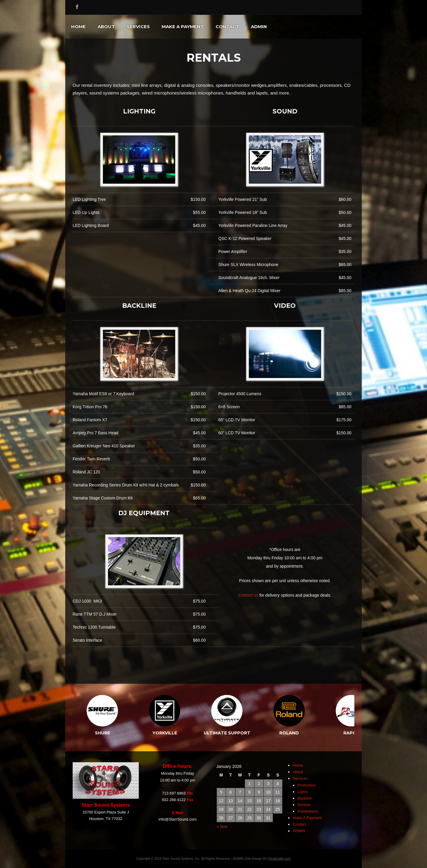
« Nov (222, 827)
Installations (308, 811)
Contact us (248, 595)
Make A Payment (183, 27)
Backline (305, 798)
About (106, 27)
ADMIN (259, 27)
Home (78, 27)
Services (138, 27)
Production (307, 785)
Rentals (304, 805)
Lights (303, 792)
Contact (227, 27)
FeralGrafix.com (279, 859)
